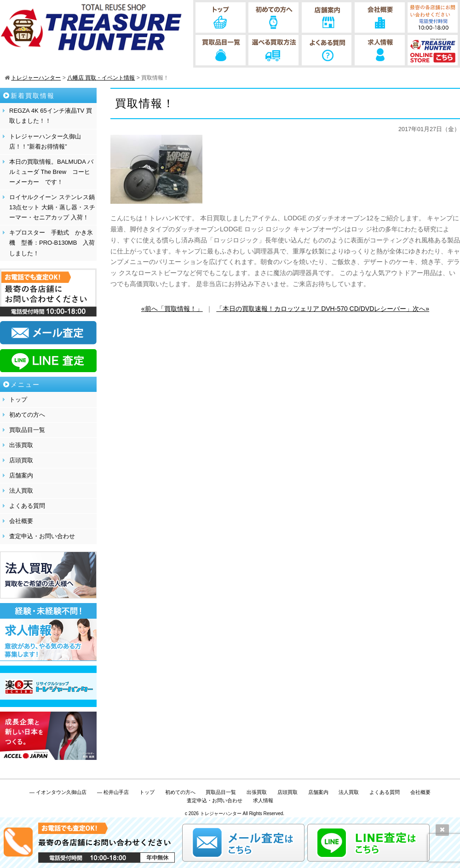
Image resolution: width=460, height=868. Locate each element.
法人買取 (21, 491)
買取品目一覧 (27, 430)
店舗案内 (21, 475)
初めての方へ (27, 415)
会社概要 (21, 521)
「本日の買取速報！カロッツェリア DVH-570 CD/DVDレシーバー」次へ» (323, 309)
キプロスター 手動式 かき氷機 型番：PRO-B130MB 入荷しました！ (52, 243)
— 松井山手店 (113, 792)
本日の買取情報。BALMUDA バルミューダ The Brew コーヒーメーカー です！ (51, 172)
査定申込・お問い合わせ (42, 536)
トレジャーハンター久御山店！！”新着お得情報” (45, 141)
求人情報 (263, 800)
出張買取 (21, 445)
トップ (18, 400)
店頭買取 (21, 460)
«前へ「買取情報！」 (172, 309)
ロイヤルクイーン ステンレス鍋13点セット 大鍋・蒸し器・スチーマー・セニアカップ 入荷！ (52, 207)
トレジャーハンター (221, 813)
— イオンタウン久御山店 (58, 792)
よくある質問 (27, 506)
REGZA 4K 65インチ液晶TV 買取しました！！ (51, 116)
